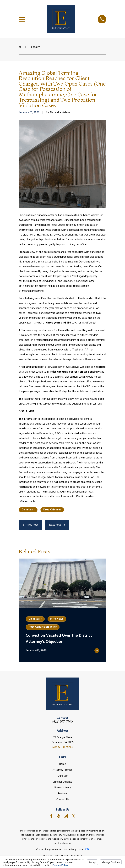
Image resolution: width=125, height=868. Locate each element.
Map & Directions (62, 747)
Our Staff (63, 776)
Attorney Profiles (62, 770)
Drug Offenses (52, 510)
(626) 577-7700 (62, 722)
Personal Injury (63, 788)
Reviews (62, 794)
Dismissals (28, 510)
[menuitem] (48, 856)
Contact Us (63, 800)
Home (62, 764)
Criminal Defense (62, 782)
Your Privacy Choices (76, 850)
